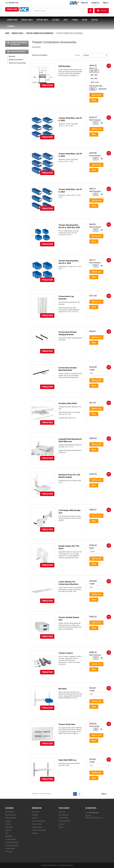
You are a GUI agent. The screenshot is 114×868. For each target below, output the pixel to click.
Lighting (94, 20)
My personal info (64, 821)
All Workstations (11, 839)
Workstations (12, 20)
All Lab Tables (10, 848)
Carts (66, 20)
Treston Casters (66, 653)
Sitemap (35, 833)
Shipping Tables (42, 20)
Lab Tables (56, 20)
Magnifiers (9, 836)
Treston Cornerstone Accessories (18, 44)
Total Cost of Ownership (17, 63)
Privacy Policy (37, 824)
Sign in (61, 827)
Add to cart (96, 95)
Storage (75, 20)
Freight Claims (37, 827)
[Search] (63, 11)
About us (84, 3)
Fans (7, 833)
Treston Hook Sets (67, 724)
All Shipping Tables (12, 845)
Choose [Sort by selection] (95, 55)
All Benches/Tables (12, 842)
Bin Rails (63, 689)
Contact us (95, 3)
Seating (85, 20)
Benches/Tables (27, 20)
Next (105, 794)
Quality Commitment (16, 60)
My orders (62, 812)
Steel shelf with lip (67, 760)
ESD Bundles (65, 66)
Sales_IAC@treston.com (94, 818)
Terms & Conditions (39, 821)
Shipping (35, 815)
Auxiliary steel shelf (68, 403)
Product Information (18, 52)
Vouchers (62, 824)
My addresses (64, 818)
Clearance (11, 26)
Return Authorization (39, 830)
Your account (64, 808)
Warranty (12, 56)
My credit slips (64, 815)
